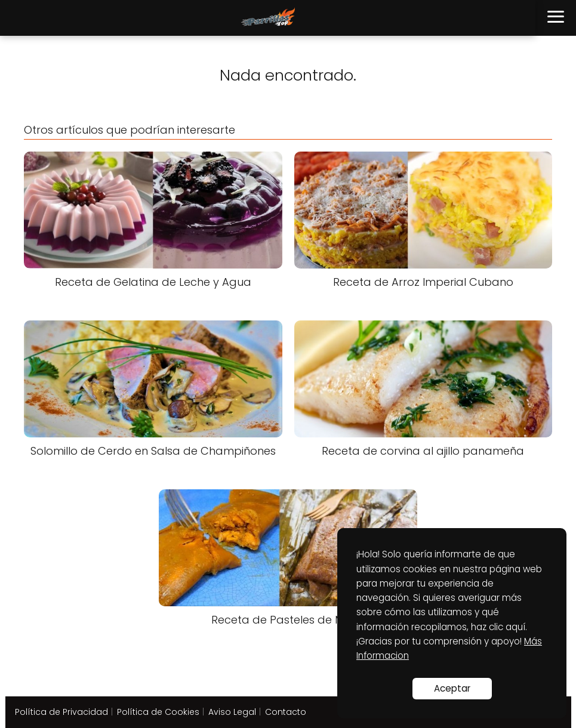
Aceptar (452, 688)
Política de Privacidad (61, 712)
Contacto (286, 712)
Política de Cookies (158, 712)
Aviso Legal (232, 712)
